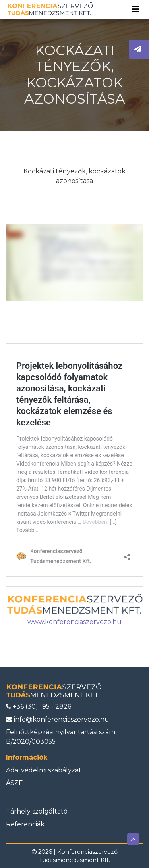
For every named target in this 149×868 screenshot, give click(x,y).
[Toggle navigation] (135, 9)
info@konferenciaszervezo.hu (58, 719)
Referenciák (25, 824)
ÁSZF (14, 783)
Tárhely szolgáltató (37, 811)
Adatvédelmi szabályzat (44, 770)
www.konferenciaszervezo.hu (74, 622)
